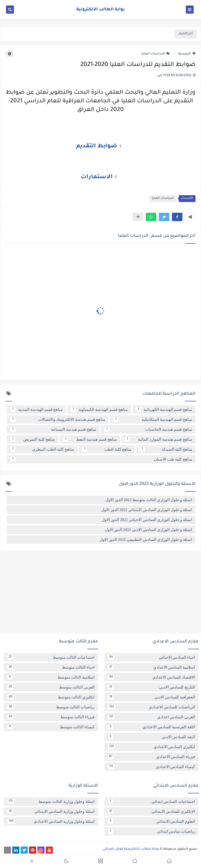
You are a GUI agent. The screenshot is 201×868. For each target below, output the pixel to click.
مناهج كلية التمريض (33, 439)
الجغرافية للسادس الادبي (151, 697)
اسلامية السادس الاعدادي (151, 667)
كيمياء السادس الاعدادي (151, 767)
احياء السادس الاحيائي (151, 657)
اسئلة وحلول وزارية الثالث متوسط (51, 802)
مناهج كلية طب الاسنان (101, 459)
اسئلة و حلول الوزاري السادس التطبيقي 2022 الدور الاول (146, 540)
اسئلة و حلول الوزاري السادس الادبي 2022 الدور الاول (149, 530)
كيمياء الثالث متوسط (51, 727)
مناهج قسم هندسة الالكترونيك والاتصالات (58, 419)
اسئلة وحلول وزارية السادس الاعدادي (51, 821)
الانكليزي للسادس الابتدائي (151, 811)
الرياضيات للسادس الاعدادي (151, 707)
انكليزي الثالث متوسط (51, 697)
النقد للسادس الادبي (151, 737)
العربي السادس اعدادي (151, 717)
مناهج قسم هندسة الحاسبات (148, 429)
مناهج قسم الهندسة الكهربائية (164, 410)
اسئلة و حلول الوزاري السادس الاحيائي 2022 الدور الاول (147, 520)
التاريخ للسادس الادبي (151, 687)
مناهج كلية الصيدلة (166, 449)
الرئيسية (187, 54)
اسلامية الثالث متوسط (51, 677)
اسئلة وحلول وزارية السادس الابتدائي (51, 811)
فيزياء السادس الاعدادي (151, 757)
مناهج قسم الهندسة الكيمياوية (99, 410)
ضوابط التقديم (97, 147)
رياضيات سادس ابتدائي (151, 831)
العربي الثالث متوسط (51, 687)
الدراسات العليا (156, 54)
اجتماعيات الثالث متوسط (51, 657)
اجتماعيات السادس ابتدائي (151, 802)
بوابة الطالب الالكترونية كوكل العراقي (131, 849)
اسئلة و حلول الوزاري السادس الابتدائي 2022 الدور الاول (147, 510)
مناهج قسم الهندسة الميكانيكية (153, 419)
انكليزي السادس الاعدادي (151, 747)
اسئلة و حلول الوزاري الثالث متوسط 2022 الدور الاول (149, 500)
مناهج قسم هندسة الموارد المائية (158, 439)
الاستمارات (97, 177)
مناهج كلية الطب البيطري (42, 449)
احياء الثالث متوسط (51, 667)
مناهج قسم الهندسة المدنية (36, 410)
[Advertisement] (100, 594)
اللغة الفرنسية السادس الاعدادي (151, 727)
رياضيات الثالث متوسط (51, 707)
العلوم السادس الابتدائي (151, 821)
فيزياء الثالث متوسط (51, 717)
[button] (177, 217)
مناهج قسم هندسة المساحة (53, 429)
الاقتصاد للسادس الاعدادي (151, 677)
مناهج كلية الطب (107, 449)
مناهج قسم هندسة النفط (90, 439)
